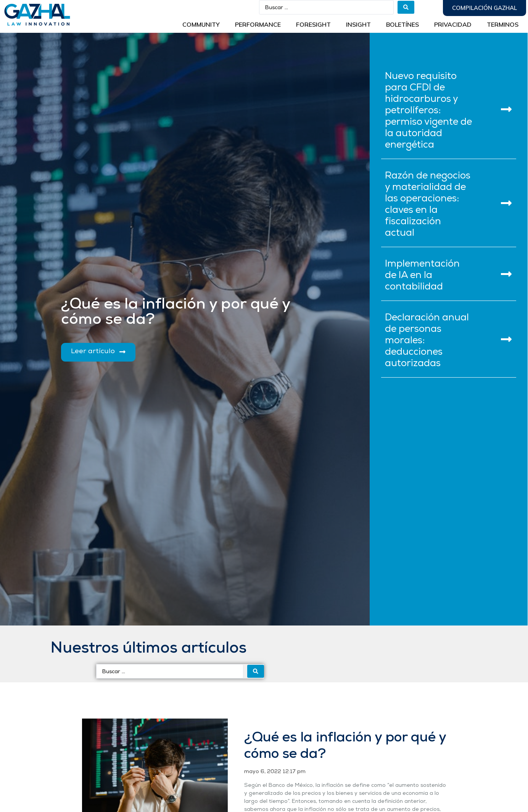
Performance (258, 24)
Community (201, 24)
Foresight (313, 24)
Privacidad (453, 24)
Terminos (503, 24)
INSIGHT (358, 24)
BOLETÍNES (402, 24)
